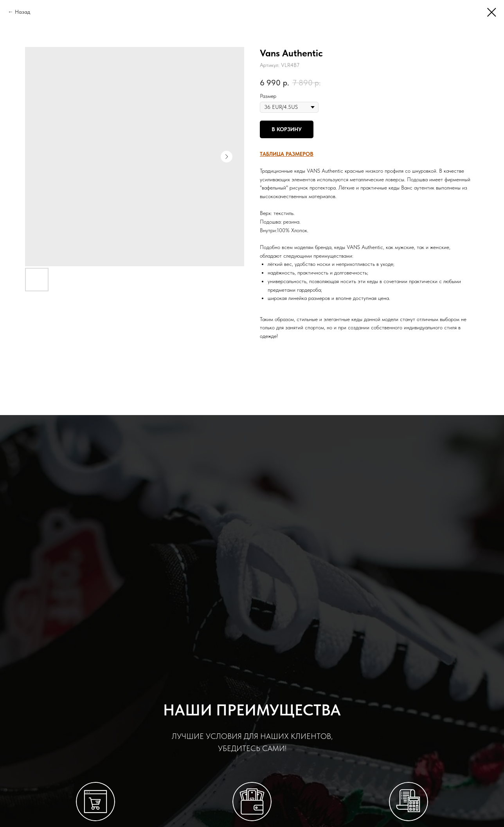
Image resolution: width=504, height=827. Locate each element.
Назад (22, 12)
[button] (287, 154)
